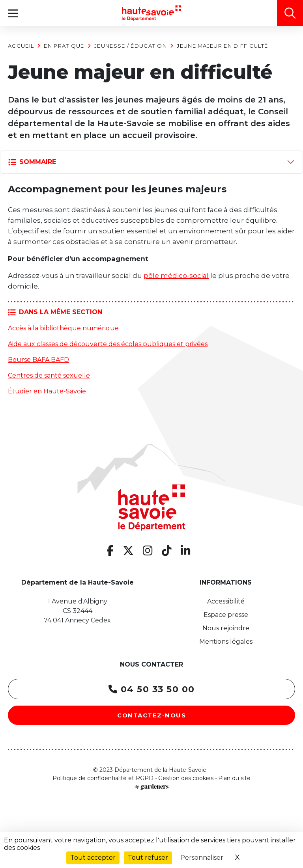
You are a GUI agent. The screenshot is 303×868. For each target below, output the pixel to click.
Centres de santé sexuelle (49, 375)
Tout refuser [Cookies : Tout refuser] (148, 858)
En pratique (64, 46)
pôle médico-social (176, 276)
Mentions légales (226, 642)
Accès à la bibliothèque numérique (63, 328)
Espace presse (226, 615)
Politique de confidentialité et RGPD (103, 778)
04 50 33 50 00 (152, 689)
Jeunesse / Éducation (131, 46)
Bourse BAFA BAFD (38, 360)
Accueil (21, 46)
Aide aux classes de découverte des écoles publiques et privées (108, 344)
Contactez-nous (151, 715)
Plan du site (234, 778)
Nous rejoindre (226, 628)
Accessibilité (226, 601)
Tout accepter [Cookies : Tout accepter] (93, 858)
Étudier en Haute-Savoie (47, 391)
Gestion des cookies (186, 778)
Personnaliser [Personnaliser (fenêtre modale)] (202, 858)
